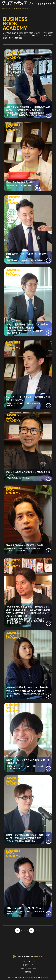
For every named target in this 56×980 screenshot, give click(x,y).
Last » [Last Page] (37, 931)
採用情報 (28, 972)
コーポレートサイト (28, 961)
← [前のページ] (18, 930)
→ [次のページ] (31, 930)
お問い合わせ (28, 965)
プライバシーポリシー (28, 968)
